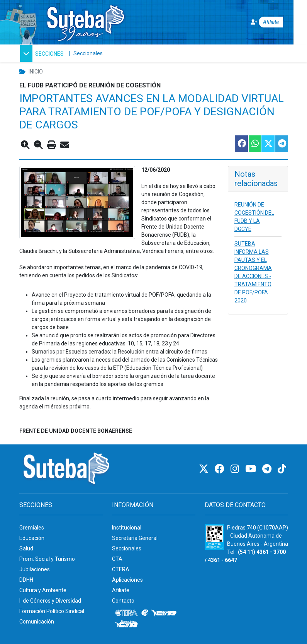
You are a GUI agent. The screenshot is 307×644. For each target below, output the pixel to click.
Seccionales (88, 53)
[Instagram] (236, 469)
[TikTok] (282, 469)
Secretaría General (135, 538)
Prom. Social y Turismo (47, 559)
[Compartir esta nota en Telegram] (281, 144)
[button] (42, 53)
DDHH (26, 580)
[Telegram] (268, 469)
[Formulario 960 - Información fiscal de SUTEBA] (214, 537)
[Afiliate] (262, 22)
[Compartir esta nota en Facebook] (241, 144)
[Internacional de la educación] (145, 613)
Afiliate (121, 590)
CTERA (121, 569)
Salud (26, 548)
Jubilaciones (35, 569)
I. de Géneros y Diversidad (50, 601)
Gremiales (32, 528)
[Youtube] (252, 469)
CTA (117, 559)
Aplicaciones (127, 580)
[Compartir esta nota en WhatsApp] (254, 144)
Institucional (127, 528)
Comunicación (37, 622)
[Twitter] (205, 469)
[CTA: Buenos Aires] (128, 625)
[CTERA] (127, 613)
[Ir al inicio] (85, 21)
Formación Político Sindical (52, 611)
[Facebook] (221, 469)
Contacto (123, 601)
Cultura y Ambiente (43, 590)
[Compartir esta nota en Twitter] (268, 144)
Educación (32, 538)
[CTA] (164, 613)
